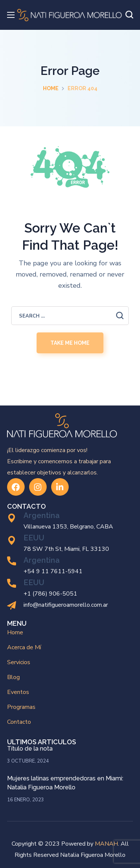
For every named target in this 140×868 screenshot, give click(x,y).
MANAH (106, 844)
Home (51, 88)
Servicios (19, 662)
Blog (13, 677)
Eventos (18, 692)
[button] (129, 15)
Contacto (19, 722)
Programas (21, 707)
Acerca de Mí (24, 647)
